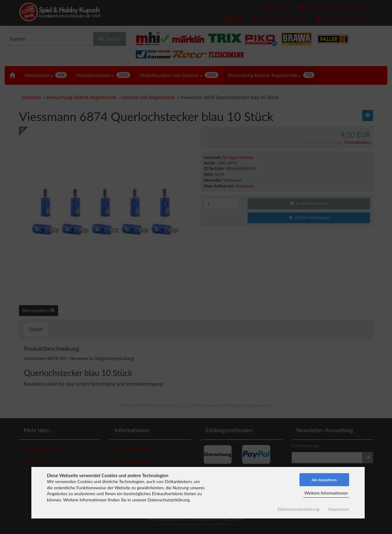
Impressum (339, 509)
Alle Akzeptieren (324, 480)
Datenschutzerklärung (298, 509)
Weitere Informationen (326, 493)
